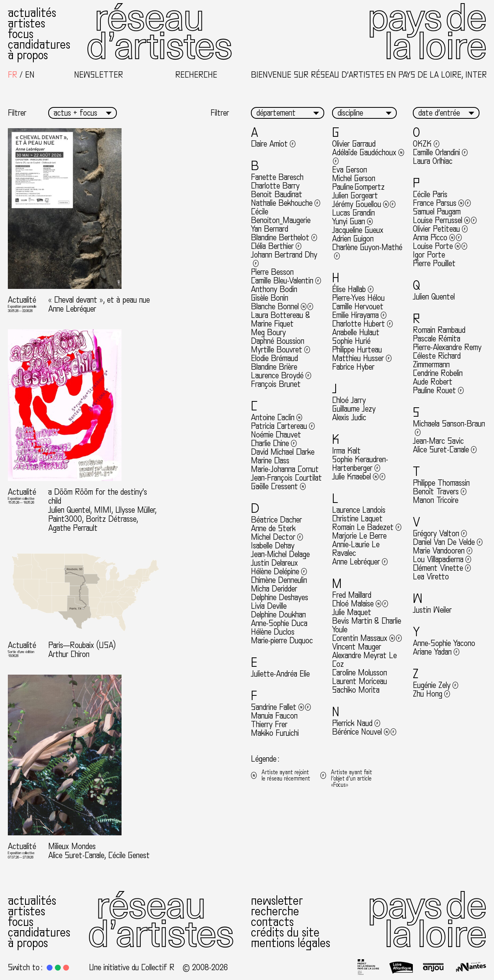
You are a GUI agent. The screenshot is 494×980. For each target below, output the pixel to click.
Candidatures (39, 45)
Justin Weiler (432, 610)
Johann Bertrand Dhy (284, 259)
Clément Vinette (442, 568)
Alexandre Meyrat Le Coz (364, 660)
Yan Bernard (270, 229)
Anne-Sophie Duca (279, 623)
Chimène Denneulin (279, 580)
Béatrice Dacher (276, 520)
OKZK (426, 144)
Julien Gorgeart (355, 196)
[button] (50, 968)
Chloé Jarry (349, 400)
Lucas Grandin (353, 213)
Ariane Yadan (436, 652)
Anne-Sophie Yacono (444, 643)
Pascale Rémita (437, 339)
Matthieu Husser (362, 358)
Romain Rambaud (439, 330)
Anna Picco (437, 238)
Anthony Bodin (274, 289)
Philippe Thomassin (441, 483)
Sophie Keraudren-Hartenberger (360, 464)
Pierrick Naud (356, 723)
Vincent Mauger (357, 647)
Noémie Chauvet (276, 435)
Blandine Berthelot (284, 238)
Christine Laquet (357, 519)
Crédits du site (285, 933)
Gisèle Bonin (270, 298)
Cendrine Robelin (438, 373)
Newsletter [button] (99, 75)
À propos (28, 55)
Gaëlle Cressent (278, 486)
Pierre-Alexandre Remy (447, 347)
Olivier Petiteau (440, 229)
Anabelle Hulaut (356, 332)
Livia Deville (269, 606)
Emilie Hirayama (359, 315)
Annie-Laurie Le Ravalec (356, 549)
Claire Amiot (273, 144)
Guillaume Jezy (354, 409)
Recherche (275, 911)
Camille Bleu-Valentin (286, 281)
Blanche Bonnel (282, 307)
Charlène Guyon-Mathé (367, 252)
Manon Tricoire (436, 500)
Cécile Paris (430, 194)
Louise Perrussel (445, 220)
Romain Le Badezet (367, 527)
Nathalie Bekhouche (286, 203)
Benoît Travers (440, 492)
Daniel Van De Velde (448, 542)
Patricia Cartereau (283, 426)
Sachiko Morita (356, 690)
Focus (21, 34)
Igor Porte (429, 255)
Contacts (272, 922)
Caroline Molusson (360, 673)
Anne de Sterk (273, 528)
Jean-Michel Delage (280, 554)
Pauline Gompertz (358, 187)
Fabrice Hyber (353, 367)
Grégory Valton (440, 534)
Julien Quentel (434, 297)
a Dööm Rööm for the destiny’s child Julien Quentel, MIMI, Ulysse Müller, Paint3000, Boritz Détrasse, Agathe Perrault (102, 510)
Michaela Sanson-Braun (449, 428)
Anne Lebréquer (360, 562)
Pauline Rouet (438, 390)
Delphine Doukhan (278, 615)
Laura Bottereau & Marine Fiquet (281, 319)
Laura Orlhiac (433, 161)
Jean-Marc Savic (438, 441)
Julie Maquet (352, 612)
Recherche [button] (196, 75)
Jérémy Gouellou (364, 204)
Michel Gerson (354, 178)
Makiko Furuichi (275, 733)
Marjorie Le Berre (359, 536)
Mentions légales (291, 943)
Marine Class (270, 461)
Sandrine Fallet (281, 707)
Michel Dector (277, 537)
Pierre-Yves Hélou (358, 298)
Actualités (32, 13)
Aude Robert (433, 382)
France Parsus (442, 203)
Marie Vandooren (443, 551)
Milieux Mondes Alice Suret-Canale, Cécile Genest (99, 851)
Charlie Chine (274, 443)
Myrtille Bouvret (281, 350)
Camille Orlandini (440, 152)
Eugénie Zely (436, 685)
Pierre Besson (272, 272)
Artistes (26, 24)
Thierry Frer (269, 724)
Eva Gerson (350, 170)
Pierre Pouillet (434, 263)
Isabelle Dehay (273, 546)
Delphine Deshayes (280, 597)
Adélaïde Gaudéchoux (368, 157)
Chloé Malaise (360, 604)
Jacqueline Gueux (358, 230)
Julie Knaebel (359, 477)
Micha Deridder (274, 589)
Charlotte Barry (275, 186)
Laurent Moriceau (360, 681)
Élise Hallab (353, 289)
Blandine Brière (274, 367)
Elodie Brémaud (274, 358)
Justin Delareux (274, 563)
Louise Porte (440, 246)
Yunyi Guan (352, 221)
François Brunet (276, 384)
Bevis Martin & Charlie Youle (367, 625)
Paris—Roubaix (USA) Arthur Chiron (82, 650)
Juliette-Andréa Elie (280, 674)
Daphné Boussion (278, 341)
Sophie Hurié (351, 341)
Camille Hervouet (358, 307)
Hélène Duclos (273, 632)
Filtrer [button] (17, 113)
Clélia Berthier (276, 246)
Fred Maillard (352, 595)
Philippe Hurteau (357, 350)
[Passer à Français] (13, 75)
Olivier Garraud (354, 144)
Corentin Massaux (367, 638)
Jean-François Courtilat (286, 478)
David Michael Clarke (283, 452)
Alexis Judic (349, 417)
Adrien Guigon (353, 239)
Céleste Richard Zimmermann (437, 360)
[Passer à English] (30, 75)
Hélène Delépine (279, 572)
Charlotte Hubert (362, 324)
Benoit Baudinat (277, 194)
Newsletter (277, 901)
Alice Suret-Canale (445, 450)
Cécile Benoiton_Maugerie (281, 216)
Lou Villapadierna (442, 559)
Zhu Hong (431, 694)
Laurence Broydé (281, 376)
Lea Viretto (431, 577)
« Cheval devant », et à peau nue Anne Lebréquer (99, 304)
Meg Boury (268, 332)
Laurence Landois (359, 510)
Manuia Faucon (274, 716)
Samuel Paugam (437, 212)
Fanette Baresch (277, 177)
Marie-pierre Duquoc (282, 641)
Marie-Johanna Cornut (285, 469)
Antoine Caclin (277, 417)
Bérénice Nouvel (364, 732)
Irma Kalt (346, 451)
